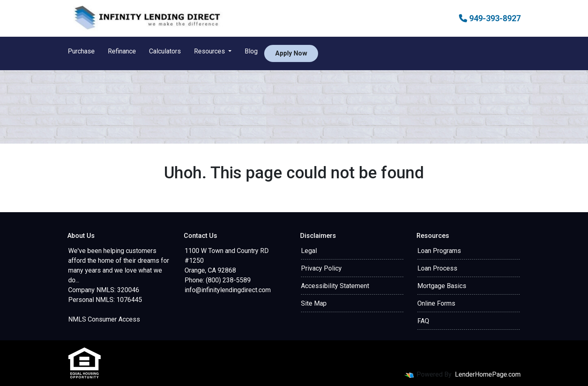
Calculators (165, 51)
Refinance (122, 51)
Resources (210, 51)
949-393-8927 (490, 18)
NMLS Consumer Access (104, 319)
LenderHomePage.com (488, 374)
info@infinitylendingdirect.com (228, 290)
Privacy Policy (321, 268)
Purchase (81, 51)
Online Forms (436, 303)
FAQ (423, 321)
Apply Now (291, 53)
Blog (251, 51)
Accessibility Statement (335, 286)
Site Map (314, 303)
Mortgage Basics (442, 286)
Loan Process (437, 268)
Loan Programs (439, 251)
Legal (309, 251)
